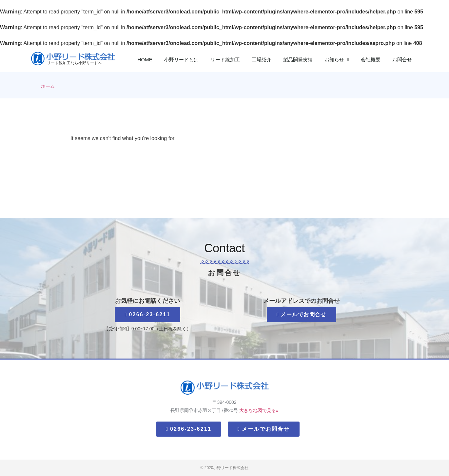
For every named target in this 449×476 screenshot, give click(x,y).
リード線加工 (225, 60)
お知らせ (337, 60)
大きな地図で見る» (259, 410)
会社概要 (371, 60)
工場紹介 (262, 60)
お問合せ (402, 60)
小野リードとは (181, 60)
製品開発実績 (298, 60)
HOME (145, 60)
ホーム (48, 86)
